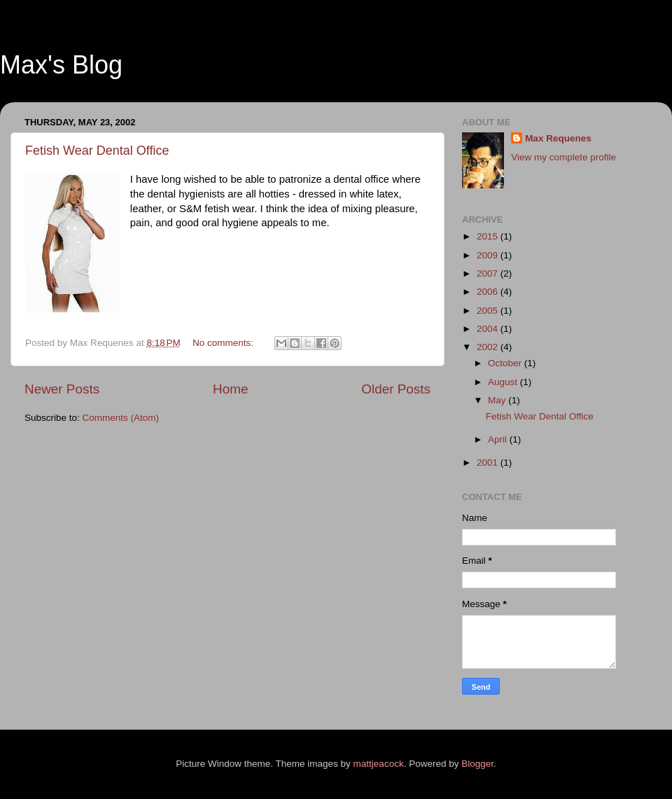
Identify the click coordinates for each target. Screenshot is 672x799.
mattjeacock (379, 764)
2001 (489, 463)
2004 (489, 329)
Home (230, 389)
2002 (489, 347)
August (504, 382)
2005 (489, 311)
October (506, 363)
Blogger (477, 764)
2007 (489, 273)
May (498, 400)
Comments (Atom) (121, 418)
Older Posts (396, 389)
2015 (489, 236)
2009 (489, 255)
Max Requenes (558, 138)
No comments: (224, 343)
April (499, 439)
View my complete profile (563, 157)
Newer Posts (62, 389)
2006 (489, 292)
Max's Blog (61, 65)
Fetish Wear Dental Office (97, 151)
